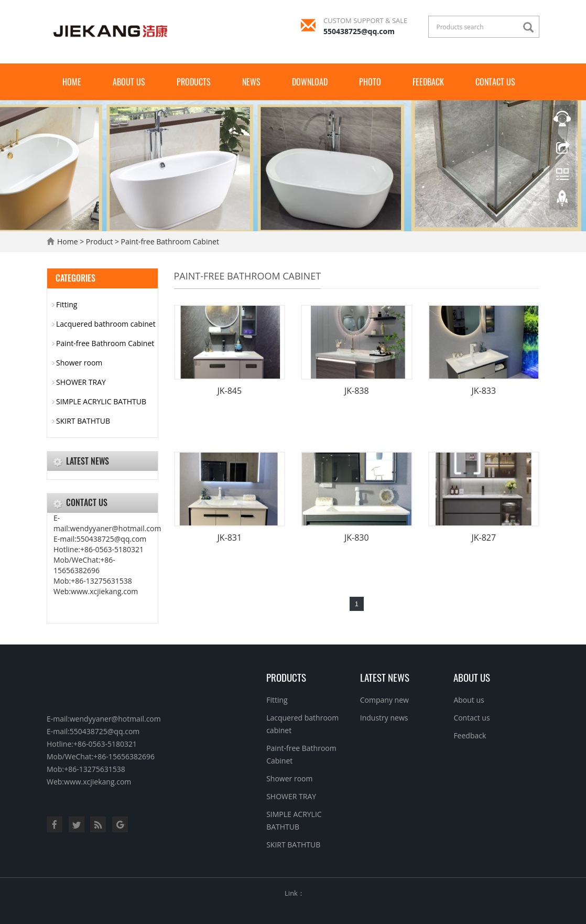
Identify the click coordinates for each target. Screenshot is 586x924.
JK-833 (484, 391)
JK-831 (229, 538)
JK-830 (357, 538)
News (251, 82)
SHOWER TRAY (81, 382)
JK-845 (229, 391)
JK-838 (357, 391)
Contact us (495, 82)
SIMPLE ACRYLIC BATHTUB (101, 401)
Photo (370, 82)
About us (129, 82)
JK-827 (484, 538)
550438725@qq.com (359, 31)
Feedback (428, 82)
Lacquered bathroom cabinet (106, 324)
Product (99, 241)
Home (72, 82)
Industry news (384, 718)
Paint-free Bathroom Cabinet (170, 241)
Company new (384, 700)
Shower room (79, 363)
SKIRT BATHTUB (83, 421)
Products (194, 82)
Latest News (385, 677)
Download (310, 82)
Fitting (67, 304)
